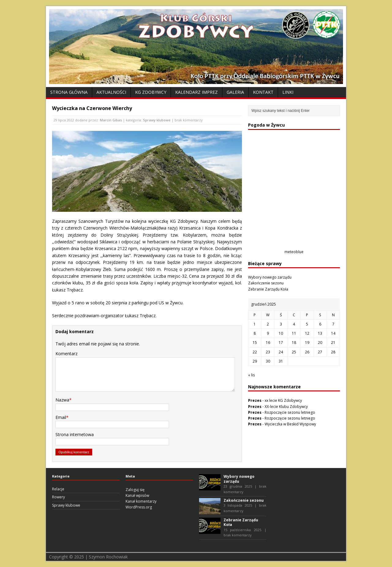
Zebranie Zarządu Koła (268, 289)
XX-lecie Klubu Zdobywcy (286, 407)
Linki (288, 92)
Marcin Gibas (111, 120)
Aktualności (111, 92)
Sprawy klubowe (157, 120)
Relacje (58, 489)
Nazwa (62, 400)
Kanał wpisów (137, 495)
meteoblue (294, 252)
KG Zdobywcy (151, 92)
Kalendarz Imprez (196, 92)
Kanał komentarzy (141, 501)
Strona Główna (69, 92)
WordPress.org (139, 507)
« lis (251, 375)
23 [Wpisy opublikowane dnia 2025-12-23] (268, 352)
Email (61, 417)
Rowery (58, 497)
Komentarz (66, 354)
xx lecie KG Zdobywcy (283, 400)
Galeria (235, 92)
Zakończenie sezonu (266, 283)
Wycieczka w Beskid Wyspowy (290, 424)
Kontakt (263, 92)
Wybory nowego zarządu (270, 277)
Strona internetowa (75, 434)
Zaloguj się (135, 490)
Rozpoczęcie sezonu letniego (290, 412)
